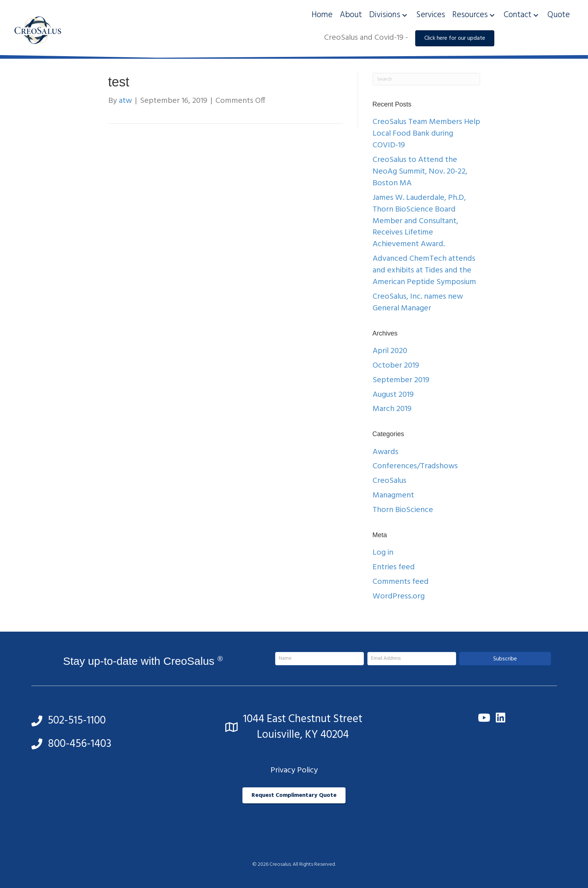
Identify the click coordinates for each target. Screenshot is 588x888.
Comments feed (401, 582)
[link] (322, 15)
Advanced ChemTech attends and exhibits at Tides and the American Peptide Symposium (424, 270)
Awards (385, 452)
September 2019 (401, 380)
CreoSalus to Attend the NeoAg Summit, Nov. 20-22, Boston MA (420, 172)
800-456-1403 (80, 744)
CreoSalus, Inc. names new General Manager (418, 303)
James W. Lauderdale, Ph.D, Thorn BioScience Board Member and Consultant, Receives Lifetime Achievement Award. (419, 221)
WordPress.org (399, 596)
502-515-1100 (77, 721)
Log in (383, 553)
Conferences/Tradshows (415, 466)
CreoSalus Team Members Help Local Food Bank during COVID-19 (426, 134)
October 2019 (396, 366)
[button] (405, 15)
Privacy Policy (294, 770)
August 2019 (393, 395)
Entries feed (394, 567)
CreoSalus (390, 481)
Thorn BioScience (403, 510)
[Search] (426, 79)
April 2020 (390, 351)
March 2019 (392, 409)
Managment (393, 495)
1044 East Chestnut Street (303, 719)
